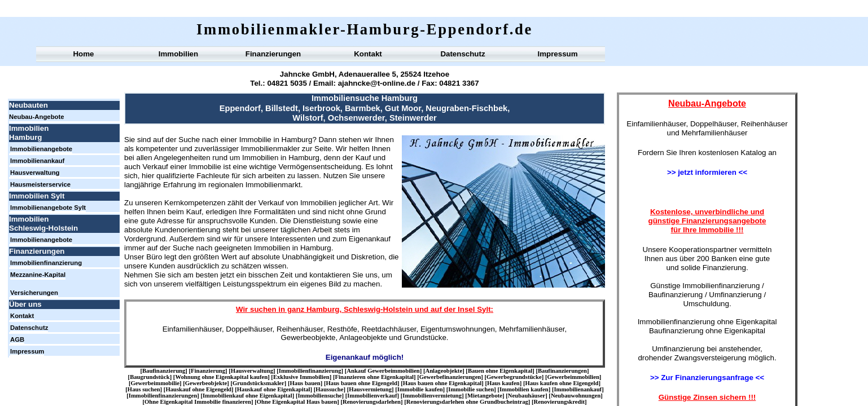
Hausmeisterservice (40, 184)
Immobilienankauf (578, 389)
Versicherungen (34, 293)
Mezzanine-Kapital (38, 275)
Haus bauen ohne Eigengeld (362, 383)
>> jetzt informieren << (707, 172)
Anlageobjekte (444, 371)
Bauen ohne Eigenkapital (500, 371)
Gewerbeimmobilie (155, 383)
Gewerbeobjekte (206, 383)
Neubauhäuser (527, 396)
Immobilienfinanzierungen (163, 396)
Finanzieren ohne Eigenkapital (374, 377)
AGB (17, 339)
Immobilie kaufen (420, 389)
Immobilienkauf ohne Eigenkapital (247, 396)
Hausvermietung (370, 389)
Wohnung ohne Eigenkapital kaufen (221, 377)
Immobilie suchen (471, 389)
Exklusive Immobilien (301, 377)
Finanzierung (208, 371)
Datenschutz (463, 54)
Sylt (484, 309)
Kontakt (368, 54)
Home (83, 54)
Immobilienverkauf (372, 396)
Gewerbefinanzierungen (450, 377)
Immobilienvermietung (432, 396)
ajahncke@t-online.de (377, 83)
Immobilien (178, 54)
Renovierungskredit (559, 402)
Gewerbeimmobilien (573, 377)
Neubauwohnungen (576, 396)
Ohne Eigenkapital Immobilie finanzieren (198, 402)
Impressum (557, 54)
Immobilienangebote (41, 149)
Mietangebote (485, 396)
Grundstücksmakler (258, 383)
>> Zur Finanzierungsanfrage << (707, 378)
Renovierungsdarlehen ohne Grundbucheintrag (467, 402)
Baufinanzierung (164, 371)
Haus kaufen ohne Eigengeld (562, 383)
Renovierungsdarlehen (372, 402)
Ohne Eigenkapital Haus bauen (297, 402)
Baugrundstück (150, 377)
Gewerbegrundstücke (514, 377)
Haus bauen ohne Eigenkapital (442, 383)
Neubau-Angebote (37, 117)
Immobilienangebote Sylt (48, 208)
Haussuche (329, 389)
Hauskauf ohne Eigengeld (198, 389)
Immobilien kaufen (524, 389)
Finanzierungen (273, 54)
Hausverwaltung (252, 371)
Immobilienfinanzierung (310, 371)
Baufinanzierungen (562, 371)
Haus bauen (305, 383)
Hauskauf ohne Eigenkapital (274, 389)
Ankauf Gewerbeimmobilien (383, 371)
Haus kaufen (503, 383)
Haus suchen (144, 389)
